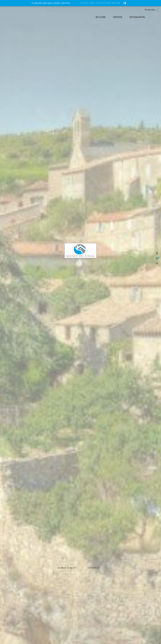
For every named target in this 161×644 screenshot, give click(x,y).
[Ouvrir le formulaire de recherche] (152, 10)
